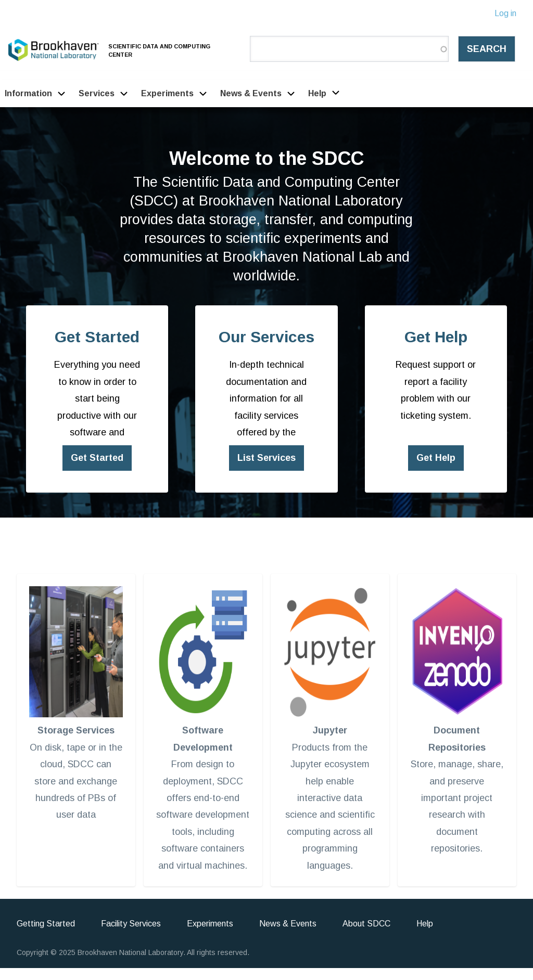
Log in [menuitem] (505, 13)
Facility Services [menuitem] (131, 924)
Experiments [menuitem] (167, 93)
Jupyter (330, 730)
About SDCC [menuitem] (366, 924)
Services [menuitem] (97, 93)
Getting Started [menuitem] (46, 924)
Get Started (97, 458)
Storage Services (76, 730)
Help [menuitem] (318, 93)
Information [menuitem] (28, 93)
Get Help (436, 458)
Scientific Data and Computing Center (160, 50)
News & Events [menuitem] (251, 93)
